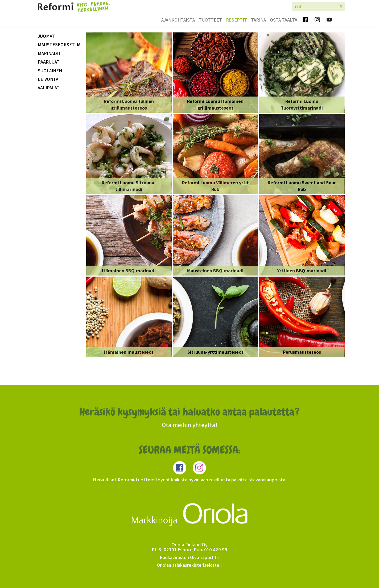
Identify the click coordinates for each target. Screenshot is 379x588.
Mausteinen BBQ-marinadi (215, 271)
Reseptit (236, 20)
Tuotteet (210, 20)
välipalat (49, 88)
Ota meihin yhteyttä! (190, 425)
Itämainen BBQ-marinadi (129, 271)
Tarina (258, 20)
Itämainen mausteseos (129, 352)
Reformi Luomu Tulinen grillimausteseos (129, 105)
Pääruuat (49, 62)
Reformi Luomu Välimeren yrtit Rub (215, 186)
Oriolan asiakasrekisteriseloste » (190, 565)
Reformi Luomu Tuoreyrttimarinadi (302, 105)
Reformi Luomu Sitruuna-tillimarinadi (129, 186)
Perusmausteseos (302, 352)
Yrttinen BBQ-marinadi (302, 271)
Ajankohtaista (178, 20)
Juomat (46, 36)
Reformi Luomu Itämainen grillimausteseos (215, 105)
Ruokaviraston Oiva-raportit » (190, 557)
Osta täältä (284, 20)
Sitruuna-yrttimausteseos (215, 352)
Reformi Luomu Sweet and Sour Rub (302, 186)
